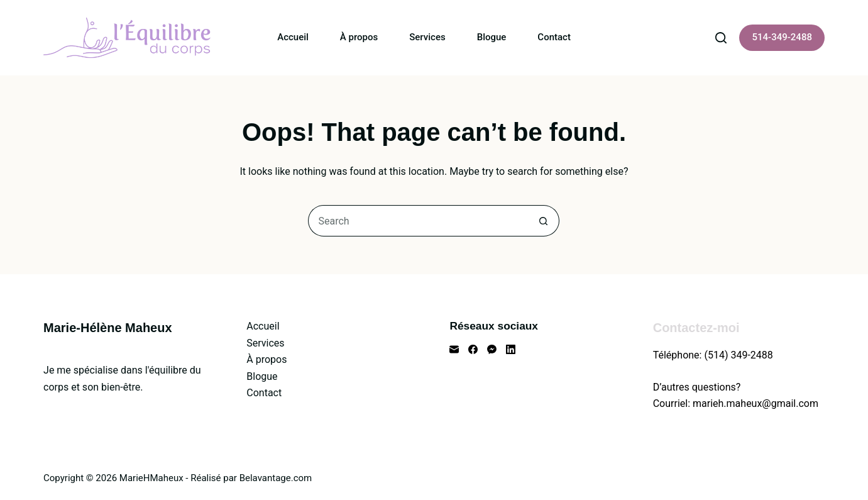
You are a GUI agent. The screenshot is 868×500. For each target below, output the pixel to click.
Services (427, 37)
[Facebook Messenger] (492, 349)
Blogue (492, 37)
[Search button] (544, 221)
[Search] (721, 38)
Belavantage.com (276, 478)
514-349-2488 (782, 37)
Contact (554, 37)
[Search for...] (418, 221)
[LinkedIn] (511, 349)
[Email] (454, 349)
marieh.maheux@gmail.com (755, 403)
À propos (359, 37)
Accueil (293, 37)
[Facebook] (473, 349)
